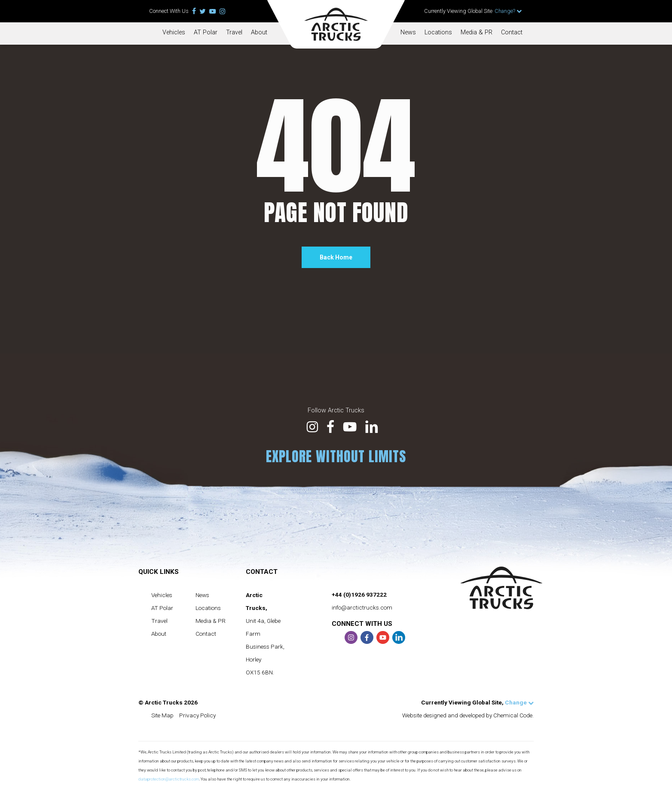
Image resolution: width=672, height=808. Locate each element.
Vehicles (174, 32)
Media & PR (477, 32)
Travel (234, 32)
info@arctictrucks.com (362, 607)
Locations (438, 32)
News (408, 32)
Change (519, 702)
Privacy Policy (197, 715)
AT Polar (206, 32)
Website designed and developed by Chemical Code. (468, 715)
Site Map (162, 715)
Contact (512, 32)
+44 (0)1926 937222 (359, 595)
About (259, 32)
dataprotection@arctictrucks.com (169, 779)
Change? (508, 11)
